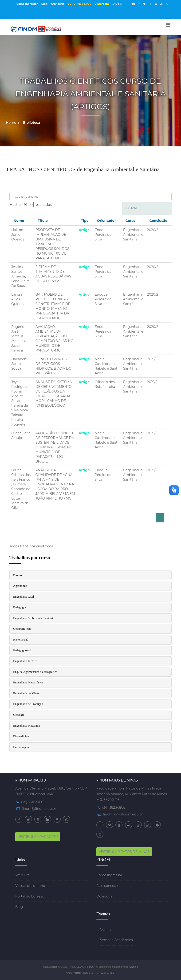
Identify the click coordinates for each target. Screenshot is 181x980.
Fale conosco (107, 886)
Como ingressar (109, 875)
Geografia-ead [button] (22, 629)
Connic (106, 929)
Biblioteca (31, 123)
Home (11, 123)
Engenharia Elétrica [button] (25, 661)
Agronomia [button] (20, 586)
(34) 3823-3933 (114, 807)
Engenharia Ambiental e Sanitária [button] (34, 618)
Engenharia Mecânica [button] (26, 726)
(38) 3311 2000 (32, 802)
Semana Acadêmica (116, 940)
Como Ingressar (27, 4)
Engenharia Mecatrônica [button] (28, 682)
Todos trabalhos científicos (31, 546)
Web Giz (22, 875)
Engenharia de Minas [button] (26, 693)
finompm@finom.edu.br (123, 814)
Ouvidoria (58, 4)
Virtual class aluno (30, 886)
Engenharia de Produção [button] (28, 704)
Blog (45, 4)
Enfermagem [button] (21, 747)
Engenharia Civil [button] (24, 597)
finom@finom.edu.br (39, 809)
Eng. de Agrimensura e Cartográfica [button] (35, 672)
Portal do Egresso (30, 896)
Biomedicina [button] (21, 736)
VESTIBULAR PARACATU (38, 837)
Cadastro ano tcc (27, 196)
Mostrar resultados (30, 205)
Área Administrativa (80, 973)
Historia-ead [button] (21, 639)
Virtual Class (105, 973)
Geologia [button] (19, 715)
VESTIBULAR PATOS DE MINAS (124, 852)
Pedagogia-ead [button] (22, 650)
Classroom (102, 4)
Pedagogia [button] (20, 607)
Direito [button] (18, 575)
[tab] (90, 575)
